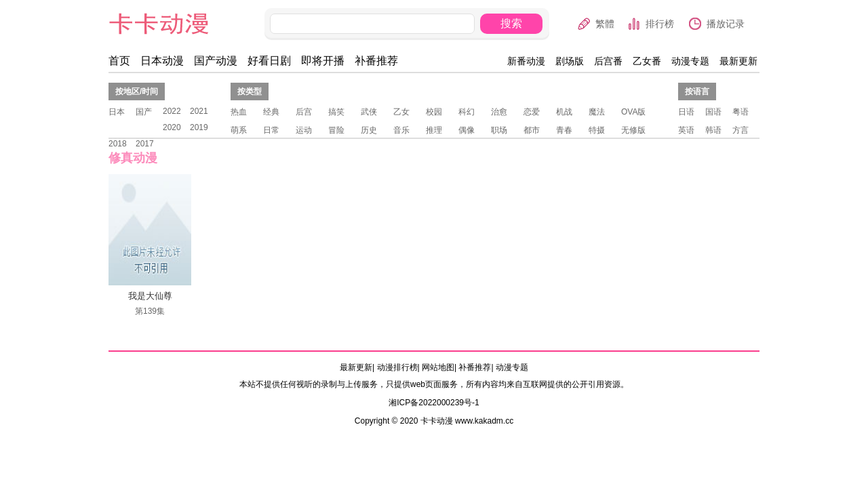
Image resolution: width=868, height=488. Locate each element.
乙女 (401, 112)
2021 (199, 111)
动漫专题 (690, 61)
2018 (118, 144)
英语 (686, 130)
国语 (713, 112)
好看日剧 (269, 61)
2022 (172, 111)
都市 (532, 130)
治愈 (499, 112)
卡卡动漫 (170, 24)
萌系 (239, 130)
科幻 (467, 112)
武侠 (369, 112)
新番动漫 (526, 61)
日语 (686, 112)
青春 (564, 130)
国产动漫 (216, 61)
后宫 (304, 112)
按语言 (697, 91)
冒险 (336, 130)
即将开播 (323, 61)
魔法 (597, 112)
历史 (369, 130)
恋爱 (532, 112)
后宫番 (608, 61)
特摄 (597, 130)
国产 (144, 112)
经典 (271, 112)
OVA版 (633, 112)
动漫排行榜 (397, 367)
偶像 (467, 130)
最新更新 (738, 61)
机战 (564, 112)
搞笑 (336, 112)
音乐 (401, 130)
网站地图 (438, 367)
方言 (741, 130)
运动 (304, 130)
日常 (271, 130)
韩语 (713, 130)
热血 (239, 112)
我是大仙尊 (150, 296)
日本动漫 (162, 61)
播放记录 (726, 24)
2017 (145, 144)
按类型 (250, 91)
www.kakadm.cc (484, 421)
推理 (434, 130)
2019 (199, 127)
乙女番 (647, 61)
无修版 (633, 130)
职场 (499, 130)
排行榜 (660, 24)
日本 (117, 112)
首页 (119, 61)
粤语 (741, 112)
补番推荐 (376, 61)
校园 (434, 112)
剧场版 (570, 61)
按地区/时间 (137, 91)
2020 (172, 127)
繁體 (605, 24)
